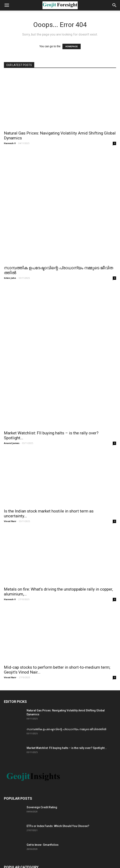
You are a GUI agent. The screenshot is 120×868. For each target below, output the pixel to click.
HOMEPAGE (72, 46)
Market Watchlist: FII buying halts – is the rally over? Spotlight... (67, 604)
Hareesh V (10, 143)
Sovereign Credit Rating (42, 664)
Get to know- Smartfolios (43, 701)
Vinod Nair (10, 377)
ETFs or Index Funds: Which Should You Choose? (58, 682)
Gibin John (10, 221)
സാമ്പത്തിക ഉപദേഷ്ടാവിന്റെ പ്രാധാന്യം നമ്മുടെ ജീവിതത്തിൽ (66, 585)
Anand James (12, 299)
